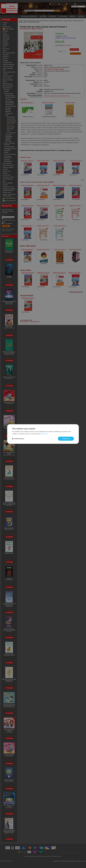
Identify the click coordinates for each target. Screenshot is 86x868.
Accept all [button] (66, 439)
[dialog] (43, 434)
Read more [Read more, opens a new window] (44, 434)
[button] (18, 439)
